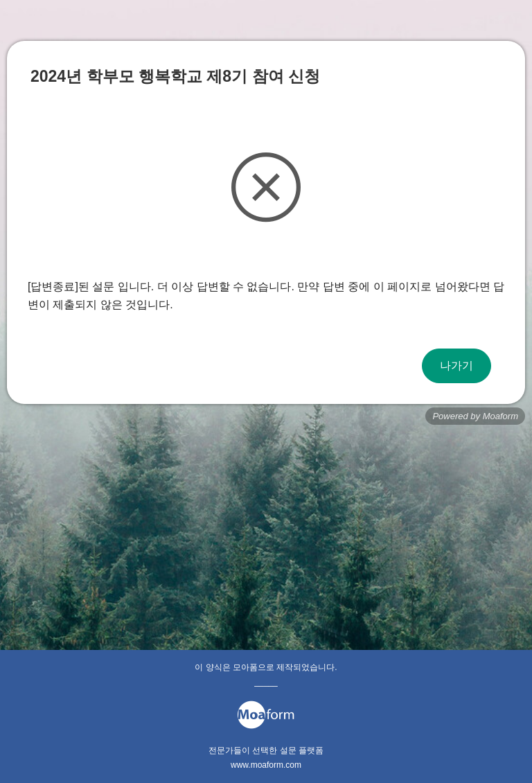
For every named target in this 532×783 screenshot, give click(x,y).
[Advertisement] (266, 539)
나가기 (456, 366)
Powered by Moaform (475, 416)
